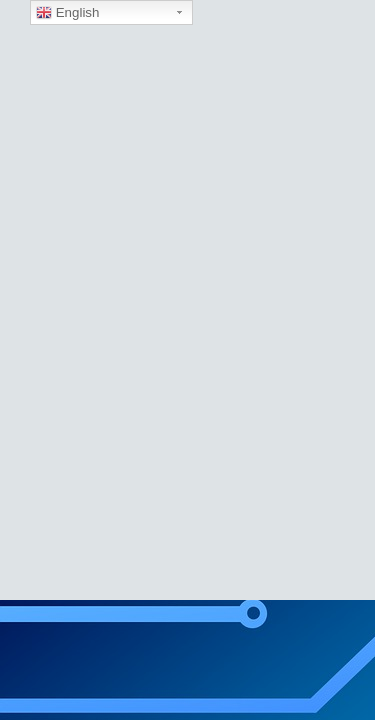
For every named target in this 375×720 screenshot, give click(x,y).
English (67, 13)
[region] (187, 300)
